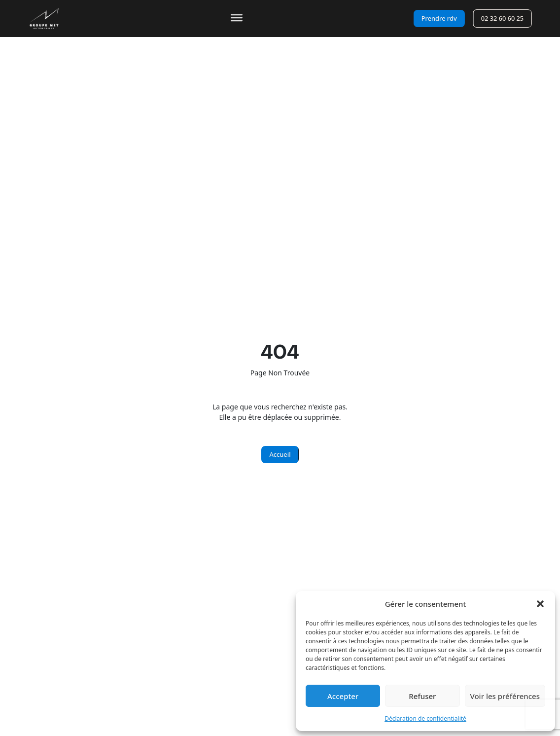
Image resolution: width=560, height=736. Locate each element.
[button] (540, 604)
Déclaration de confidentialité (425, 718)
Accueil (280, 454)
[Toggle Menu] (237, 18)
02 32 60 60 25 (503, 18)
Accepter (343, 696)
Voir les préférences (505, 696)
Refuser (422, 696)
